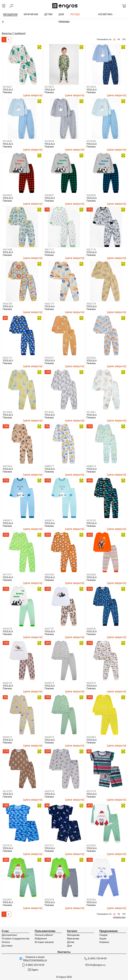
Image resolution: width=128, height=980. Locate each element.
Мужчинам (73, 939)
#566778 (91, 304)
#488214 (91, 466)
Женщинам (73, 935)
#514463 (7, 412)
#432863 (91, 737)
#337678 (91, 791)
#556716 (7, 358)
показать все (119, 917)
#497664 (7, 466)
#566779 (49, 304)
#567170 (91, 250)
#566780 (7, 304)
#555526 (91, 358)
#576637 (7, 87)
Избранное (41, 939)
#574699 (91, 87)
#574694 (49, 141)
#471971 (7, 575)
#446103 (7, 683)
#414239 (7, 791)
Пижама (7, 92)
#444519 (49, 737)
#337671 (49, 846)
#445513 (49, 683)
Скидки (103, 935)
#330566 (91, 900)
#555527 (49, 358)
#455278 (7, 629)
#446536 (91, 629)
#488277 (49, 466)
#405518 (49, 791)
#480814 (49, 521)
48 (114, 39)
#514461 (91, 412)
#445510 (91, 683)
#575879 (49, 87)
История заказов (44, 942)
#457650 (49, 575)
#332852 (91, 846)
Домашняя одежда (64, 22)
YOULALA (8, 90)
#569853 (7, 195)
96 (119, 39)
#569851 (49, 195)
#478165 (91, 521)
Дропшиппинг (9, 935)
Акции (103, 939)
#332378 (49, 900)
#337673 (7, 846)
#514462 (49, 412)
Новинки (104, 942)
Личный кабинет (44, 935)
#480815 (7, 521)
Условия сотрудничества (16, 939)
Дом (69, 946)
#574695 (7, 141)
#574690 (91, 141)
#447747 (49, 629)
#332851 (7, 900)
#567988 (7, 250)
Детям (71, 942)
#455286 (91, 575)
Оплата (6, 942)
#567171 (49, 250)
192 (124, 39)
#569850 (91, 195)
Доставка (7, 946)
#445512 (7, 737)
